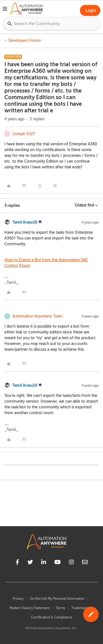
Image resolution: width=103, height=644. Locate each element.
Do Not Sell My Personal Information (57, 599)
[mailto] (85, 563)
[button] (5, 10)
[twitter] (30, 563)
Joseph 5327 (24, 134)
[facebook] (17, 563)
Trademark (80, 608)
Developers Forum (25, 41)
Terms (60, 608)
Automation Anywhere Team (37, 316)
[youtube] (58, 563)
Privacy (18, 599)
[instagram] (71, 563)
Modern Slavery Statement (29, 608)
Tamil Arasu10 (25, 222)
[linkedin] (44, 563)
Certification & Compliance (52, 617)
